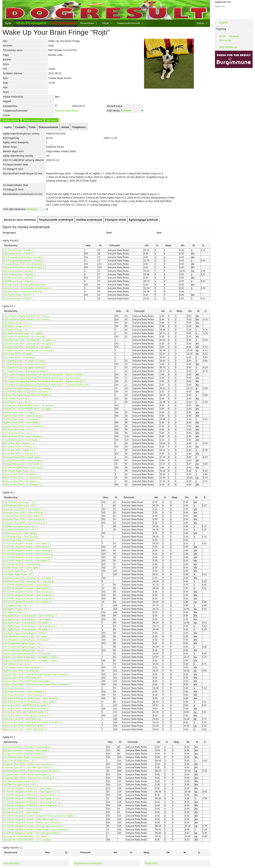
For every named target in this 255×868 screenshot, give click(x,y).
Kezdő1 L (39, 257)
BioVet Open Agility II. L (40, 774)
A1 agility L (47, 347)
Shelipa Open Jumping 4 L (49, 823)
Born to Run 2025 (12, 705)
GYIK (222, 36)
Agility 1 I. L (29, 443)
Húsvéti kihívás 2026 (13, 809)
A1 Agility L (31, 412)
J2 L (34, 502)
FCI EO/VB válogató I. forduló (18, 543)
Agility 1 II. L (29, 450)
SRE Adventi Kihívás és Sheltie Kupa (21, 698)
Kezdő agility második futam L (36, 288)
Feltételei (126, 111)
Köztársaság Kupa (12, 533)
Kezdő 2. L (29, 254)
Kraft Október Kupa (12, 399)
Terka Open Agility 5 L (47, 819)
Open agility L (31, 533)
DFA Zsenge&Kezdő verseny (17, 257)
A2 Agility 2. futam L (48, 661)
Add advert (52, 120)
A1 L (33, 471)
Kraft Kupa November (14, 688)
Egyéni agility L (73, 378)
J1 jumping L (48, 350)
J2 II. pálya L (43, 640)
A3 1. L (35, 785)
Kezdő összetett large (32, 291)
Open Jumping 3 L (44, 557)
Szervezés (225, 40)
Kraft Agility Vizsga (12, 605)
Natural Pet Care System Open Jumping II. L (49, 684)
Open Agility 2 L (43, 547)
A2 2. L (35, 530)
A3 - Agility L (43, 836)
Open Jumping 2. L (37, 695)
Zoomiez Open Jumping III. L (42, 778)
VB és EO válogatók (31, 23)
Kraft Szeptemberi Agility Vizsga (19, 643)
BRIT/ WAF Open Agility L (39, 681)
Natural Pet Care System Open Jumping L (47, 674)
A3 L (34, 761)
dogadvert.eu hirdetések (88, 863)
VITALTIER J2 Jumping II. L (37, 716)
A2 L (34, 506)
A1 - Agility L (38, 333)
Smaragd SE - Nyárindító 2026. (19, 836)
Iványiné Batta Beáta (67, 111)
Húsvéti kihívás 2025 (13, 564)
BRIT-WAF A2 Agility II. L (36, 712)
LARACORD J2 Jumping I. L (37, 709)
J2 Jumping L (45, 654)
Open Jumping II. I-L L (51, 802)
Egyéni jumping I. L (75, 374)
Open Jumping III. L (38, 523)
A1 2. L (28, 326)
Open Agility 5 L (44, 588)
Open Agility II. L (36, 516)
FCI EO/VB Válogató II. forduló (18, 816)
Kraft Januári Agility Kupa (15, 467)
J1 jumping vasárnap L (36, 371)
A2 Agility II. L (45, 629)
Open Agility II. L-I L (50, 792)
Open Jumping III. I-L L (51, 805)
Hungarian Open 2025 (14, 509)
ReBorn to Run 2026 (13, 719)
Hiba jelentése (11, 863)
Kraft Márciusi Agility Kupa (16, 526)
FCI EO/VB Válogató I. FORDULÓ (20, 788)
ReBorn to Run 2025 (13, 474)
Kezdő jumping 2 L (37, 267)
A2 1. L (35, 526)
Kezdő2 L (39, 261)
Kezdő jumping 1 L (37, 264)
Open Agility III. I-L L (50, 798)
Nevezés (234, 36)
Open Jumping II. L (36, 426)
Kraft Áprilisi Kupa (12, 295)
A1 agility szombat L (35, 361)
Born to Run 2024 (12, 443)
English (224, 22)
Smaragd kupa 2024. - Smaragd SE (21, 347)
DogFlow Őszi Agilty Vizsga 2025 (19, 654)
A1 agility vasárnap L (35, 367)
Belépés (201, 23)
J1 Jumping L (45, 388)
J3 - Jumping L (44, 840)
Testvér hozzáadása (33, 120)
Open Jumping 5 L (45, 595)
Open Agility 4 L (44, 585)
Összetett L (30, 540)
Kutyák (105, 23)
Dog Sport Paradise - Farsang (18, 747)
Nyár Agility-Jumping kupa (16, 333)
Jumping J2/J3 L (40, 757)
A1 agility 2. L (49, 344)
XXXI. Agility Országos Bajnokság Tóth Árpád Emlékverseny (33, 374)
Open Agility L (33, 423)
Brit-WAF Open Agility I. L (40, 767)
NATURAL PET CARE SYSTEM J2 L (44, 722)
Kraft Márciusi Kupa (13, 278)
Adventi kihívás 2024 (13, 436)
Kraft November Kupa (14, 430)
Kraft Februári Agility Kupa (16, 502)
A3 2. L (35, 781)
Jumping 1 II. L (31, 454)
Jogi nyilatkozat (228, 47)
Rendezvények (87, 23)
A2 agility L (48, 578)
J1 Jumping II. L (34, 485)
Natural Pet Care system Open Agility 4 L (57, 816)
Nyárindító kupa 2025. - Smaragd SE (21, 578)
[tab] (8, 127)
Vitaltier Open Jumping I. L (41, 764)
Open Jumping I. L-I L (51, 795)
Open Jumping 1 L (44, 550)
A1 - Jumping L (39, 337)
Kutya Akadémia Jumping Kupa (19, 636)
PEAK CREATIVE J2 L (37, 729)
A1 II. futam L (44, 319)
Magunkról (151, 863)
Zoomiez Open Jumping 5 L (50, 826)
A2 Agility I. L (45, 623)
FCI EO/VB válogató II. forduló (18, 585)
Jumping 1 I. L (30, 447)
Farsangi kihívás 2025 (14, 457)
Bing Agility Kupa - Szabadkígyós (19, 616)
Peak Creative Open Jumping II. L (45, 771)
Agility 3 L (40, 754)
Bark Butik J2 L (34, 678)
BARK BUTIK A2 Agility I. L (37, 705)
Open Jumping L (34, 416)
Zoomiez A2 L (33, 671)
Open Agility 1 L (43, 543)
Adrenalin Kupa (11, 285)
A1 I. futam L (43, 316)
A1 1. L (28, 323)
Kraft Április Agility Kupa (15, 571)
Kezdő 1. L (29, 250)
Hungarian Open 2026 (14, 764)
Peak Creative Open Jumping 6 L (53, 829)
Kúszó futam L (35, 457)
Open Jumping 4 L (45, 592)
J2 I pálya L (43, 636)
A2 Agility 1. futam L (48, 657)
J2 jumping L (49, 581)
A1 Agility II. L (45, 395)
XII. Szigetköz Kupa (13, 361)
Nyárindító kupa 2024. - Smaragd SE (21, 340)
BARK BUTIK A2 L (35, 726)
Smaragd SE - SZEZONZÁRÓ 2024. (21, 405)
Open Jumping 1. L (37, 691)
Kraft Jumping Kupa (13, 271)
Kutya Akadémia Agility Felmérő (19, 316)
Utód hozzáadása (11, 120)
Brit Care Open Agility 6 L (49, 833)
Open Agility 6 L (44, 602)
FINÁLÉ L (43, 633)
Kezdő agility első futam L (34, 285)
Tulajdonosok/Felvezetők (128, 23)
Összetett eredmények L (78, 385)
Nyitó (8, 23)
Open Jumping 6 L (45, 598)
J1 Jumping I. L (34, 478)
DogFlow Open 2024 (13, 412)
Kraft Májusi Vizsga (12, 323)
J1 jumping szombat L (36, 364)
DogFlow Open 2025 (13, 671)
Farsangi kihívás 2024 (14, 264)
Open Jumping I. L (37, 513)
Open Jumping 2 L (44, 554)
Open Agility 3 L (43, 561)
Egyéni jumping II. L (76, 381)
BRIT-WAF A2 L (34, 719)
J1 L (27, 330)
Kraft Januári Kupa (12, 250)
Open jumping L (32, 537)
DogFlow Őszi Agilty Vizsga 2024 (19, 388)
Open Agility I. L (36, 509)
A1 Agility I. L (45, 392)
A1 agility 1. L (49, 340)
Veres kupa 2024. (12, 354)
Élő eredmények (63, 23)
